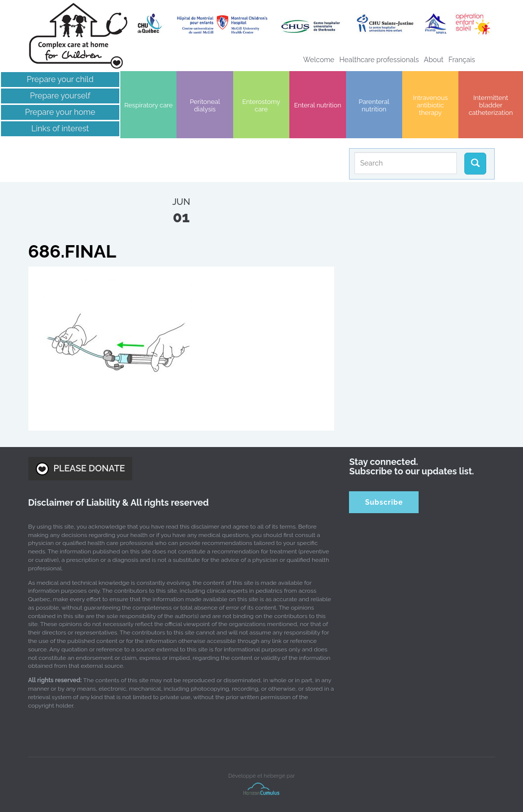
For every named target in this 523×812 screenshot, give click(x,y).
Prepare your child (60, 79)
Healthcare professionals (379, 60)
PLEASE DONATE (81, 469)
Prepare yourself (60, 96)
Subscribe (384, 502)
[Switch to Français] (462, 60)
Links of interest (60, 129)
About (434, 60)
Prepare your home (60, 112)
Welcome (319, 60)
